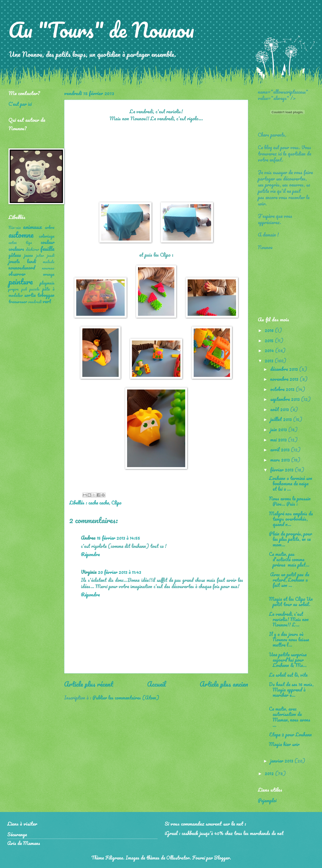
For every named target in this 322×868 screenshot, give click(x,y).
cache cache (99, 503)
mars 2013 (281, 460)
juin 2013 (279, 429)
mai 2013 (279, 439)
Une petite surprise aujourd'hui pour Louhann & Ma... (288, 660)
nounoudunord (22, 268)
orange (49, 274)
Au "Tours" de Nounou (101, 30)
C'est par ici (20, 104)
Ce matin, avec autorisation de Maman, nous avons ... (290, 717)
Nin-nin (15, 227)
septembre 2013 (286, 399)
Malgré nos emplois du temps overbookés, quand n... (291, 519)
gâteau (15, 255)
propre (14, 289)
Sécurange (17, 834)
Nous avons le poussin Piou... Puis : (290, 501)
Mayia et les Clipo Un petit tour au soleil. (291, 601)
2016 (270, 330)
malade (49, 262)
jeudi (51, 255)
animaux (33, 227)
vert (47, 301)
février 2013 (282, 470)
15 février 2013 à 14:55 (119, 538)
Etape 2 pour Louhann (290, 734)
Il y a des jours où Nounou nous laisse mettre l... (289, 639)
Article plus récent (89, 684)
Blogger (222, 858)
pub (24, 289)
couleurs (16, 249)
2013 (270, 360)
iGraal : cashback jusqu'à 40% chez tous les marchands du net (224, 833)
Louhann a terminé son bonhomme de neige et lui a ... (291, 483)
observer (17, 274)
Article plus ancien (224, 684)
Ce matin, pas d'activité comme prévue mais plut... (289, 559)
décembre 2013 (285, 369)
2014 (270, 350)
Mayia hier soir (284, 744)
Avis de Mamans (24, 843)
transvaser (18, 301)
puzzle (34, 289)
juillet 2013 (282, 419)
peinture (21, 281)
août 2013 (280, 409)
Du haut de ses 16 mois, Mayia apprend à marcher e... (291, 690)
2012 (270, 773)
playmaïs (47, 283)
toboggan (46, 295)
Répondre (90, 554)
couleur (48, 242)
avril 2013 (280, 449)
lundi (31, 261)
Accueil (157, 684)
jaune (29, 255)
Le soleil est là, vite (288, 675)
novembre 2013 (285, 379)
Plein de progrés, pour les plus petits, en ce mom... (291, 539)
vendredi (35, 302)
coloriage (47, 236)
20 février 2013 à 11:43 (119, 572)
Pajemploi (267, 800)
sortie (30, 295)
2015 (270, 340)
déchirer (32, 249)
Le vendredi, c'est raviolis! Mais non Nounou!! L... (289, 619)
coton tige (20, 243)
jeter (40, 255)
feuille (47, 248)
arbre (50, 227)
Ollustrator (178, 858)
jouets (14, 261)
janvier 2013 (282, 761)
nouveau (48, 268)
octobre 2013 (283, 389)
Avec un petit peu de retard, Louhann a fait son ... (289, 580)
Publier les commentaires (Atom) (126, 698)
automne (21, 235)
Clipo (116, 503)
